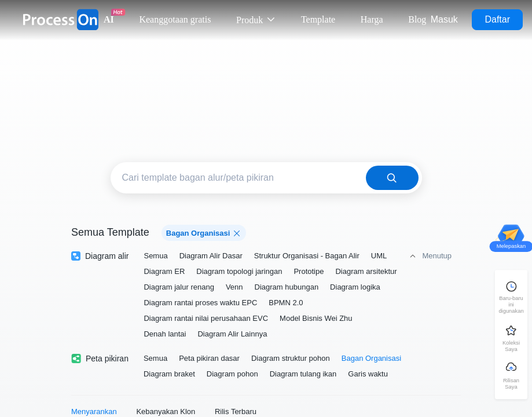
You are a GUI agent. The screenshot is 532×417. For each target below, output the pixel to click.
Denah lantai (165, 334)
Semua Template (110, 232)
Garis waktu (368, 374)
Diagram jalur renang (179, 287)
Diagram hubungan (287, 287)
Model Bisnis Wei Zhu (316, 318)
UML (379, 256)
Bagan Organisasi (371, 358)
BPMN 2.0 (286, 303)
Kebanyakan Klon (166, 411)
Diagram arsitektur (366, 271)
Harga (372, 19)
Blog (417, 19)
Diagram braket (169, 374)
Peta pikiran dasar (209, 358)
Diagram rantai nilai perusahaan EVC (206, 318)
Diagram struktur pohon (291, 358)
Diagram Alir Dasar (211, 256)
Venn (234, 287)
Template (318, 19)
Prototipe (309, 271)
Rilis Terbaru (236, 411)
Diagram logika (355, 287)
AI (109, 19)
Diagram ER (164, 271)
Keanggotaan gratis (175, 19)
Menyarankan (94, 411)
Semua (155, 256)
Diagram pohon (232, 374)
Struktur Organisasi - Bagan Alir (307, 256)
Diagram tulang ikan (303, 374)
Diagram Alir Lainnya (232, 334)
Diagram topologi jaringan (239, 271)
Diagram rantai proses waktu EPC (200, 303)
